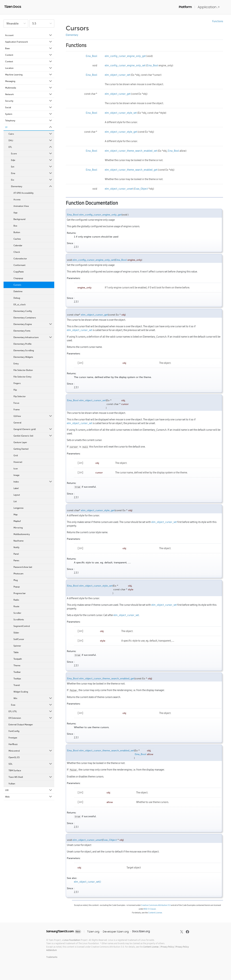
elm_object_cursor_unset (119, 189)
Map (16, 515)
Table (16, 652)
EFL (30, 147)
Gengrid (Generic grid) (33, 429)
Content (29, 55)
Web (29, 797)
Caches (17, 239)
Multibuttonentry (22, 534)
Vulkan (12, 784)
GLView (33, 416)
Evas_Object (141, 189)
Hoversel (18, 462)
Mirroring (18, 528)
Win (33, 698)
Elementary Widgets (23, 357)
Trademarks (52, 957)
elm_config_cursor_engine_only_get (125, 56)
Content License (155, 913)
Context (29, 62)
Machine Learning (29, 75)
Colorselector (20, 259)
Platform (185, 7)
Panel (16, 554)
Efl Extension (30, 718)
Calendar (18, 245)
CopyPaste (19, 272)
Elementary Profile (23, 344)
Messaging (29, 81)
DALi (30, 140)
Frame (17, 410)
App (15, 213)
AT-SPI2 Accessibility (23, 193)
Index (33, 482)
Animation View (21, 206)
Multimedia (29, 88)
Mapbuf (17, 521)
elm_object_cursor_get (118, 94)
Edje (32, 160)
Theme (17, 666)
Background (19, 219)
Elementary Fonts (22, 331)
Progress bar (20, 593)
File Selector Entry (22, 377)
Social (29, 107)
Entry (16, 364)
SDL (30, 764)
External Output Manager (21, 725)
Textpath (18, 659)
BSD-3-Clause (150, 909)
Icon (16, 469)
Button (17, 232)
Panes (16, 561)
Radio (16, 600)
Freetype (13, 738)
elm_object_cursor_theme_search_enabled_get (131, 170)
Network (29, 94)
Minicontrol (30, 751)
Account (29, 35)
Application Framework (29, 42)
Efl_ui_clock (20, 305)
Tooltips (17, 679)
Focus (16, 403)
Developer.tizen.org (116, 931)
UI (29, 127)
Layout (17, 495)
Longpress (18, 508)
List (15, 501)
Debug (17, 298)
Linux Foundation (72, 940)
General (17, 423)
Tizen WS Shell (30, 777)
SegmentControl (22, 626)
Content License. (151, 947)
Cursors (17, 285)
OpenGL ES (14, 757)
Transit (17, 685)
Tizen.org (93, 931)
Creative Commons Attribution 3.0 (156, 905)
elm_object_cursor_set (117, 75)
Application (209, 7)
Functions (218, 21)
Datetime (18, 291)
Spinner (17, 646)
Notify (16, 547)
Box (15, 226)
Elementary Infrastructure (33, 337)
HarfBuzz (13, 744)
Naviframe (19, 541)
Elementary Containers (25, 318)
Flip (15, 390)
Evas (32, 705)
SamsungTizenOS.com (60, 931)
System (29, 114)
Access (17, 200)
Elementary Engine (33, 324)
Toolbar (17, 672)
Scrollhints (19, 620)
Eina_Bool (91, 56)
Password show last (23, 567)
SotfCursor (19, 639)
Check (17, 252)
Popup (17, 587)
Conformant (19, 265)
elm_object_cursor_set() (87, 882)
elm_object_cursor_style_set (121, 113)
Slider (16, 633)
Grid (16, 456)
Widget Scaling (21, 692)
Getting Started (21, 449)
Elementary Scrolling (24, 350)
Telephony (29, 121)
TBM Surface (15, 771)
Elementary (32, 186)
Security (29, 101)
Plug (16, 580)
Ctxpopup (18, 278)
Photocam (18, 574)
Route (16, 606)
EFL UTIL (30, 711)
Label (16, 488)
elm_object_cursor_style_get (121, 132)
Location (29, 68)
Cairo (30, 134)
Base (29, 48)
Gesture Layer (20, 442)
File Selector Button (23, 370)
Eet (32, 167)
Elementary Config (23, 311)
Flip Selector (20, 396)
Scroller (17, 613)
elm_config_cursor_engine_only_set (125, 65)
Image (16, 475)
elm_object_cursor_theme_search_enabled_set (131, 151)
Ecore (32, 154)
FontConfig (14, 731)
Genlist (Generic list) (33, 436)
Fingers (17, 383)
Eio (32, 180)
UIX (29, 790)
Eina (32, 173)
